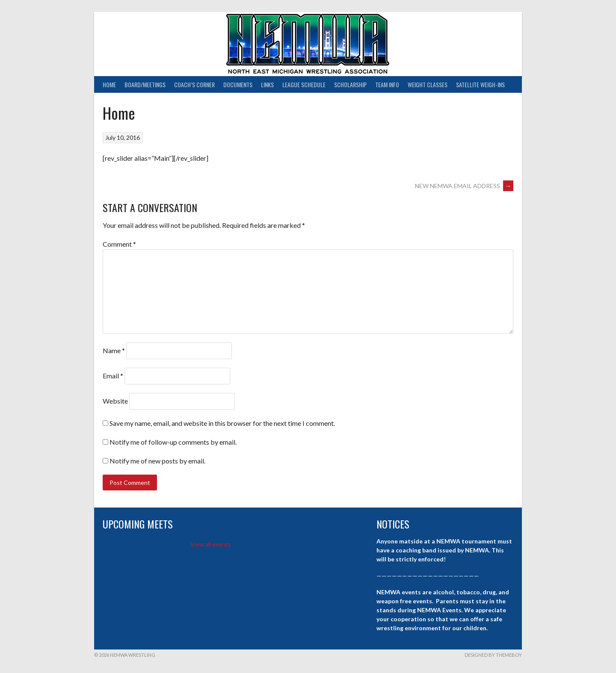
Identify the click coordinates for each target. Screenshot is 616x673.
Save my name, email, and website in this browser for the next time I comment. (222, 423)
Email (113, 376)
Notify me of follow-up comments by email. (173, 442)
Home (109, 84)
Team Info (387, 84)
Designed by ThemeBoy (493, 655)
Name (114, 350)
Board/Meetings (145, 84)
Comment (119, 244)
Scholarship (350, 84)
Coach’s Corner (194, 84)
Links (267, 84)
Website (115, 401)
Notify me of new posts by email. (157, 461)
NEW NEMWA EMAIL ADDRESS (464, 186)
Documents (238, 84)
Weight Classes (428, 84)
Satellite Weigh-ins (480, 84)
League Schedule (304, 84)
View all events (211, 544)
